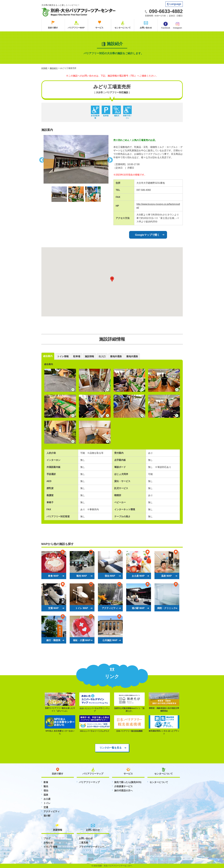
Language (174, 4)
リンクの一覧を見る (111, 748)
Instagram (178, 25)
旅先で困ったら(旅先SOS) (128, 782)
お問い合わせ (146, 28)
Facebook (166, 25)
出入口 (102, 356)
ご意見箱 (84, 843)
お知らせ (48, 843)
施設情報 (89, 356)
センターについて (123, 28)
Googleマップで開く (147, 235)
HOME (44, 68)
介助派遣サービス (123, 786)
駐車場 (77, 356)
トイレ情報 (63, 356)
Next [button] (111, 159)
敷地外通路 (116, 356)
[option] (76, 159)
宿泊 (46, 791)
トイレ (47, 803)
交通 (46, 807)
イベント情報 (50, 847)
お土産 (47, 799)
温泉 (46, 795)
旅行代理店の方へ (123, 791)
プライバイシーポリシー (92, 847)
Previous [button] (41, 159)
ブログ (47, 838)
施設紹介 (54, 68)
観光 (46, 786)
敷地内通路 (132, 356)
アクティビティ (52, 811)
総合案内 (48, 356)
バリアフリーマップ (89, 782)
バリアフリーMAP (76, 28)
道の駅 (47, 816)
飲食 (46, 782)
